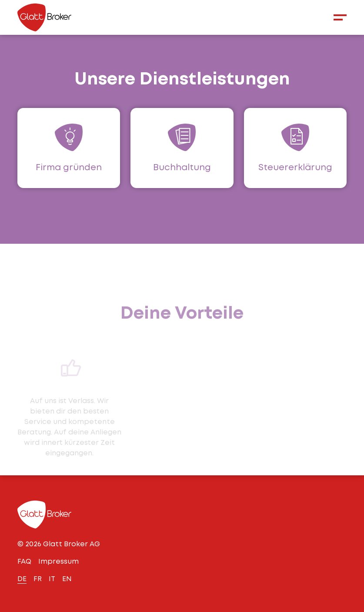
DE (22, 579)
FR (38, 579)
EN (67, 579)
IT (52, 579)
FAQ (24, 561)
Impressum (58, 561)
